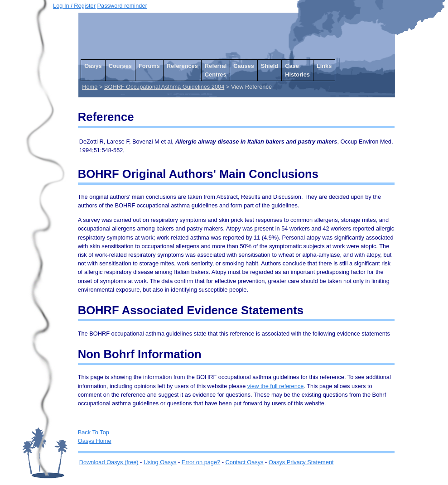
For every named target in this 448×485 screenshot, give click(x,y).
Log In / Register (74, 6)
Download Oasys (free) (109, 462)
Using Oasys (160, 462)
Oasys (93, 66)
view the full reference (275, 386)
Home (90, 87)
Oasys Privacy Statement (301, 462)
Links (324, 66)
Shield (270, 66)
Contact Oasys (245, 462)
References (182, 66)
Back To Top (94, 432)
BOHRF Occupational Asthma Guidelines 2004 (164, 87)
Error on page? (201, 462)
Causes (244, 66)
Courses (120, 66)
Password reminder (122, 6)
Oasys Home (95, 441)
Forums (149, 66)
